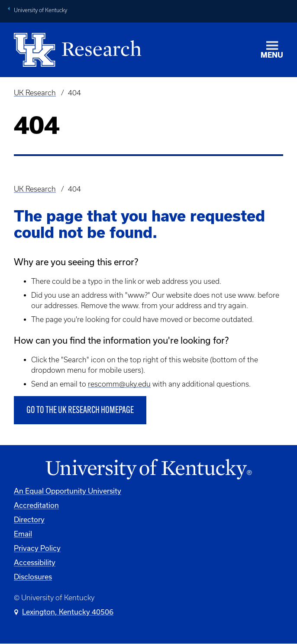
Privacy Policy (37, 548)
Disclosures (33, 577)
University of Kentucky (40, 10)
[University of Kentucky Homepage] (148, 470)
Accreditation (36, 505)
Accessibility (35, 562)
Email (23, 534)
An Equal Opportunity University (68, 491)
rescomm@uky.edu (119, 384)
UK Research (35, 93)
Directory (29, 519)
